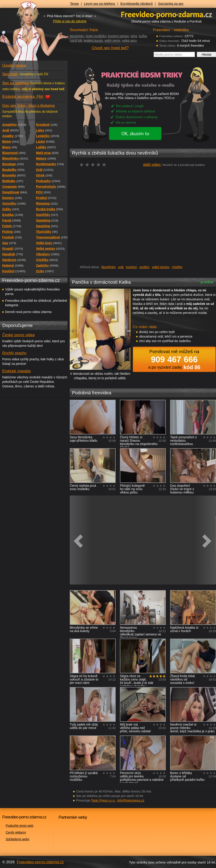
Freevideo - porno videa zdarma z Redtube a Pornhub (25, 34)
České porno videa (18, 335)
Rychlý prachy (14, 353)
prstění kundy (93, 41)
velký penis (112, 41)
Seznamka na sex (171, 4)
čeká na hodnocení (94, 165)
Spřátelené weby (18, 839)
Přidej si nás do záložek (70, 21)
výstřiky (177, 267)
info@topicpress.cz (131, 800)
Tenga (74, 4)
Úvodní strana (14, 65)
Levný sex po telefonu (99, 4)
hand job (76, 41)
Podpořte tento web (19, 826)
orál (121, 267)
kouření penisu (118, 36)
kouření (132, 267)
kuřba (143, 36)
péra (134, 36)
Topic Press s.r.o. (103, 800)
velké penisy (161, 267)
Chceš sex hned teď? (110, 48)
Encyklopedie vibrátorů (137, 4)
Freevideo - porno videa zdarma (166, 14)
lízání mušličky (96, 36)
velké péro (129, 41)
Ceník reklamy (16, 832)
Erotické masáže (17, 371)
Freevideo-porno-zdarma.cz (40, 862)
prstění (144, 267)
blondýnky (77, 36)
